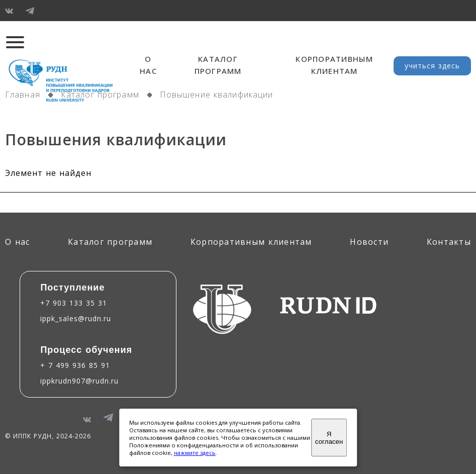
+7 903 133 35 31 (74, 303)
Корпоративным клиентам (251, 242)
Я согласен (329, 438)
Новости (369, 242)
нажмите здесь (195, 453)
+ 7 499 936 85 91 (75, 365)
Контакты (449, 242)
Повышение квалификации (217, 94)
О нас (17, 242)
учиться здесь (432, 66)
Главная (23, 94)
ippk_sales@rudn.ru (76, 318)
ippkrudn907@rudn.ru (79, 381)
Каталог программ (100, 94)
